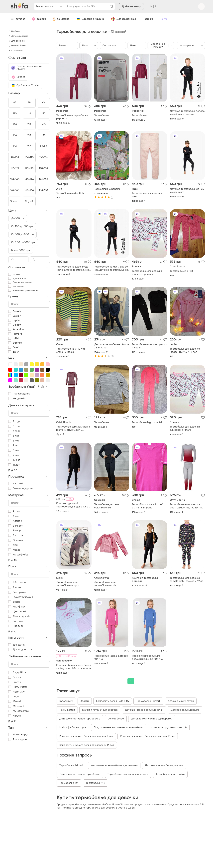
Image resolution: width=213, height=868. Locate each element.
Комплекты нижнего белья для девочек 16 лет (87, 745)
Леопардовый (19, 616)
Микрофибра (18, 555)
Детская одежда (20, 36)
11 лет (14, 465)
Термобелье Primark (148, 701)
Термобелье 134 (69, 783)
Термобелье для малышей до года (128, 774)
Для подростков (20, 650)
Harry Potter (18, 687)
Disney (15, 677)
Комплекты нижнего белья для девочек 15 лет (148, 736)
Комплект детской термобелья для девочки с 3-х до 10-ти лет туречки (74, 505)
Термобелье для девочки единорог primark (147, 273)
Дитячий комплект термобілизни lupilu (68, 584)
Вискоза (16, 535)
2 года (14, 421)
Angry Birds (17, 673)
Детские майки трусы (181, 701)
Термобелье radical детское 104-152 (111, 657)
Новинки (148, 19)
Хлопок (15, 521)
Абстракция (18, 583)
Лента (163, 19)
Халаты (85, 701)
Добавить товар (131, 7)
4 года (14, 431)
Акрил (14, 511)
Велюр (15, 531)
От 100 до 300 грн (22, 226)
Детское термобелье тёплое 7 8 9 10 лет (112, 346)
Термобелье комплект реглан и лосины (150, 346)
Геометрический (21, 597)
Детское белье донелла (185, 710)
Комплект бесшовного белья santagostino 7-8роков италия (74, 667)
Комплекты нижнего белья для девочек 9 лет (86, 736)
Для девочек (18, 41)
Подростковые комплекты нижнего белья (119, 728)
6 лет (14, 441)
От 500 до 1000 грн (23, 242)
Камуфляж (17, 607)
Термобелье (102, 115)
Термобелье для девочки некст (147, 195)
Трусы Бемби (67, 710)
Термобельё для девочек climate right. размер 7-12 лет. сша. (187, 580)
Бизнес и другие (21, 488)
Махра (14, 550)
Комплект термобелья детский (145, 580)
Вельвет (16, 526)
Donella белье (116, 719)
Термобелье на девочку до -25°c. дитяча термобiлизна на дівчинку (73, 268)
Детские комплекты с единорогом (152, 719)
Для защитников (124, 19)
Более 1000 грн (21, 250)
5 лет (14, 436)
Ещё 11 (12, 722)
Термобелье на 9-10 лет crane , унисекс (71, 350)
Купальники (66, 701)
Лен (13, 545)
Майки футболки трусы (73, 728)
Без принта (17, 592)
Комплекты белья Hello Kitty (113, 701)
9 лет (14, 455)
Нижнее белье (18, 46)
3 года (14, 426)
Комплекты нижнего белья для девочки (114, 765)
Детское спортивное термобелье (80, 719)
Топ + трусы (18, 739)
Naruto (15, 716)
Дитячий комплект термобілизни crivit (106, 584)
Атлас (14, 516)
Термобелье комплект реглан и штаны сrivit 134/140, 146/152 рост (74, 428)
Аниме (15, 587)
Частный (16, 484)
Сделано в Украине (90, 19)
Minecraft (16, 706)
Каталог (18, 19)
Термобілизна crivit (181, 271)
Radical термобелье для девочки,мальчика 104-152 (148, 657)
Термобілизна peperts (107, 189)
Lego (13, 697)
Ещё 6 (12, 632)
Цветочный (17, 612)
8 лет (14, 450)
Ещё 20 (13, 470)
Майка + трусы (19, 735)
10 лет (14, 460)
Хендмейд (61, 19)
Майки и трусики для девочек (100, 710)
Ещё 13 (12, 560)
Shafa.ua (15, 31)
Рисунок (16, 621)
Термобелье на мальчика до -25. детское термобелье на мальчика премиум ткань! (111, 268)
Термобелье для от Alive (170, 774)
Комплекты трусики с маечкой (169, 728)
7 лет (14, 446)
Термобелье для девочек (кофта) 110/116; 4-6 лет (185, 350)
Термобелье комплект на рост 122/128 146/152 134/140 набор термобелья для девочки (187, 506)
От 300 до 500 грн (22, 234)
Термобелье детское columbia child (107, 506)
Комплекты (17, 51)
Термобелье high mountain (148, 422)
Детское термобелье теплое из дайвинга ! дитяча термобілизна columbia (187, 113)
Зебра (14, 602)
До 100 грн (18, 218)
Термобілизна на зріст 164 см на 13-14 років (148, 506)
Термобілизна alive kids (70, 193)
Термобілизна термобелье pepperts (72, 117)
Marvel (14, 701)
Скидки (39, 19)
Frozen (15, 682)
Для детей (17, 645)
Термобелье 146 (96, 783)
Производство (19, 394)
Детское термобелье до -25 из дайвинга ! (187, 191)
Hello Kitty (16, 692)
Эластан (16, 540)
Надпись (16, 626)
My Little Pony (19, 711)
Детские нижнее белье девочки (144, 710)
